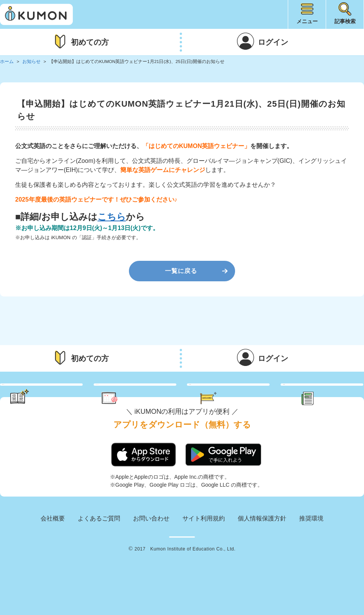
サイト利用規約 (204, 546)
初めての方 (90, 42)
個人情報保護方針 (262, 546)
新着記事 (331, 398)
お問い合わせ (151, 546)
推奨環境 (311, 546)
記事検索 (345, 21)
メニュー (307, 21)
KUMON (182, 571)
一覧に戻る (181, 271)
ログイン (273, 42)
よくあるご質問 (99, 546)
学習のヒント (49, 398)
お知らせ (31, 61)
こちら (112, 217)
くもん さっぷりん (145, 398)
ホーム (7, 61)
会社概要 (53, 546)
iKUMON (36, 14)
